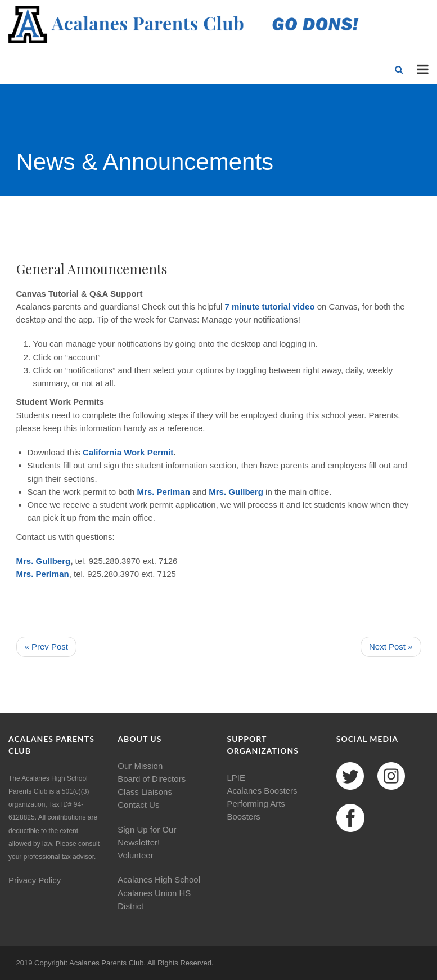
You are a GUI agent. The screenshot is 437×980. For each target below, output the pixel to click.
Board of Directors (152, 779)
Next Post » (391, 646)
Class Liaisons (145, 792)
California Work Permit (128, 452)
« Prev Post (47, 646)
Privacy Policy (35, 880)
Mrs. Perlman (164, 492)
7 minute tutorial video (271, 306)
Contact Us (138, 805)
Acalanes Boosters (262, 791)
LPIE (236, 778)
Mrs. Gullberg (236, 492)
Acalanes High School (159, 880)
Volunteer (135, 855)
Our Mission (140, 766)
